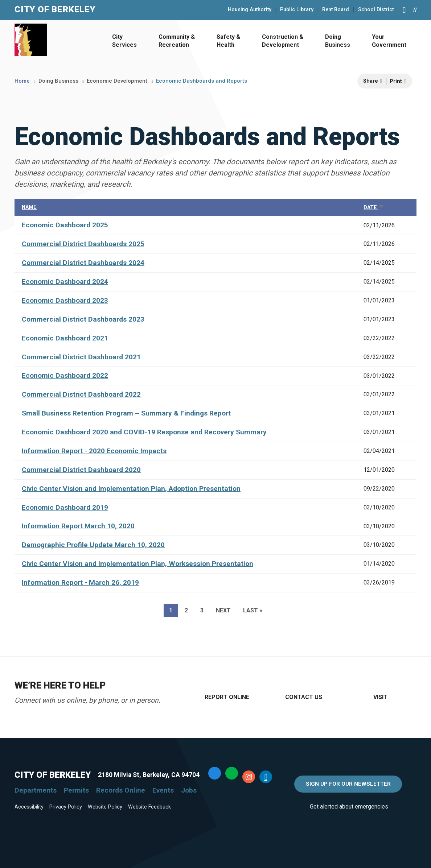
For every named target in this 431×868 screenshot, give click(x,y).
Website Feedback (149, 807)
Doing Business (58, 81)
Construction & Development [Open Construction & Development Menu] (283, 41)
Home (22, 81)
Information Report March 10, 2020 (78, 526)
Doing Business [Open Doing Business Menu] (338, 41)
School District (376, 10)
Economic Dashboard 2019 (65, 507)
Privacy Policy (66, 807)
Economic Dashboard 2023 (65, 300)
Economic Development (117, 81)
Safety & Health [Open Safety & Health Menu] (228, 41)
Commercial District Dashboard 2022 (81, 394)
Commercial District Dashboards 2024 (83, 263)
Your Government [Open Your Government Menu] (389, 41)
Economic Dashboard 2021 (65, 338)
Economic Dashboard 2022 (65, 375)
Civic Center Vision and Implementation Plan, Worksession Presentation (137, 564)
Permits (76, 790)
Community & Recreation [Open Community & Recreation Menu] (177, 41)
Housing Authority (250, 10)
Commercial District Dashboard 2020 (81, 470)
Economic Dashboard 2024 (65, 282)
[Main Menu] (404, 10)
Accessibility (29, 807)
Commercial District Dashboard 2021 (81, 357)
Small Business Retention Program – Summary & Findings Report (126, 413)
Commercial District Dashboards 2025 (83, 244)
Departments (36, 790)
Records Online (121, 790)
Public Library (297, 10)
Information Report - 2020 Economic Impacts (94, 451)
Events (163, 790)
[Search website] (415, 10)
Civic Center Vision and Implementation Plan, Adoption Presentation (131, 489)
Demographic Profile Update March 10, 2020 (93, 545)
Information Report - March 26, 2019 (80, 582)
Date (374, 208)
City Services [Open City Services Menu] (124, 41)
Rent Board (336, 10)
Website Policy (105, 807)
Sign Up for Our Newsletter (348, 784)
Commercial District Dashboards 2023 (83, 319)
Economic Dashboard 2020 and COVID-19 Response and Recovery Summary (144, 432)
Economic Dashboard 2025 (65, 225)
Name (29, 207)
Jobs (189, 790)
